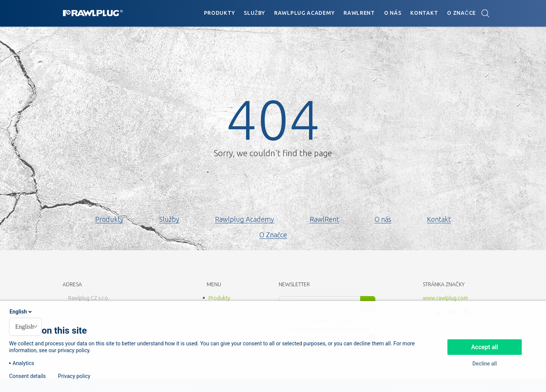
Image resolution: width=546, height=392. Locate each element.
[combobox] (25, 327)
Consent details (27, 376)
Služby (254, 13)
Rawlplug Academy (304, 13)
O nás (393, 13)
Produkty (220, 13)
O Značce (461, 13)
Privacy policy (74, 376)
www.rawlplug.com (445, 298)
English (21, 312)
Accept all (484, 347)
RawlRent (359, 13)
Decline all (485, 364)
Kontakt (424, 13)
